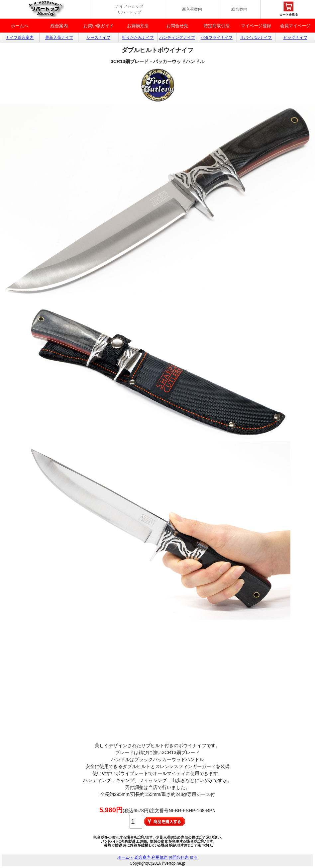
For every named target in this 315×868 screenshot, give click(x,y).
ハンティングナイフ (177, 38)
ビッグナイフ (295, 38)
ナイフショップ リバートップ (129, 9)
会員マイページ (295, 26)
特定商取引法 (217, 26)
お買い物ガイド (99, 26)
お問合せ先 (177, 26)
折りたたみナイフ (138, 38)
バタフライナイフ (217, 38)
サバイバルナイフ (256, 38)
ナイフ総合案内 (20, 38)
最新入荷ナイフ (59, 38)
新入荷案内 (192, 9)
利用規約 (159, 857)
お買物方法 (138, 26)
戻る (194, 857)
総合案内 (239, 9)
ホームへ (20, 26)
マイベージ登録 (256, 26)
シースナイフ (98, 38)
